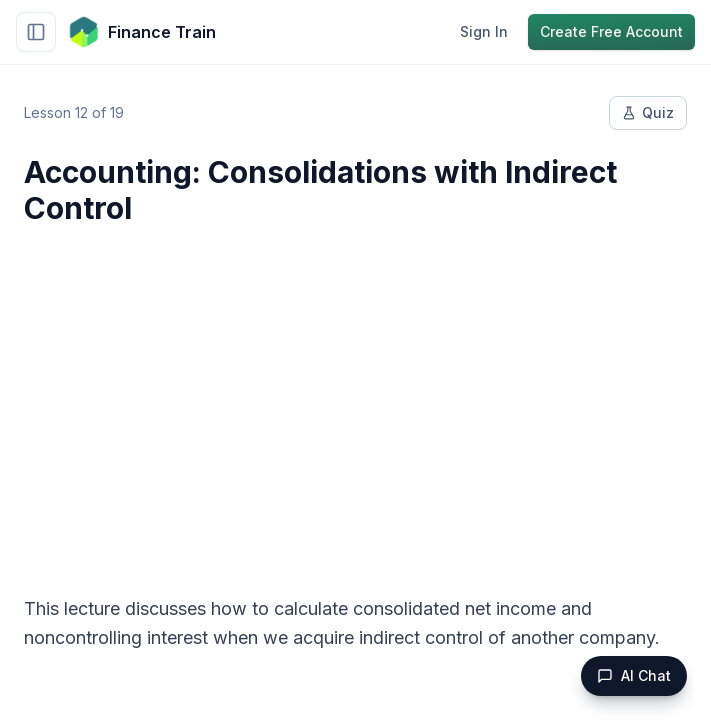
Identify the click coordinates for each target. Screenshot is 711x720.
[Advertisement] (355, 398)
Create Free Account (611, 31)
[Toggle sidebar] (36, 32)
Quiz (648, 112)
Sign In (484, 31)
